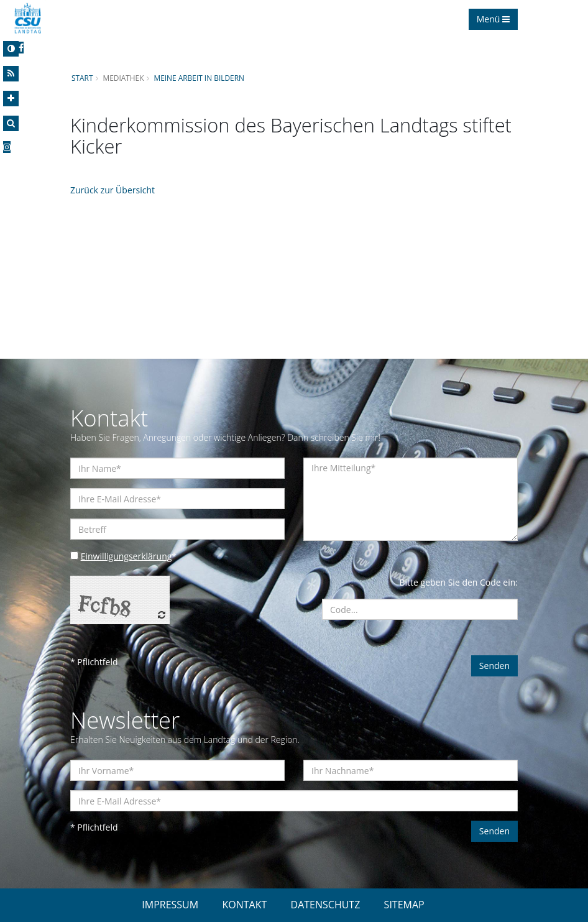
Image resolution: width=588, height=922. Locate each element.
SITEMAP (404, 905)
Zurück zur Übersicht (113, 190)
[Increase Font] (11, 99)
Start (82, 78)
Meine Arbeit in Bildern (199, 78)
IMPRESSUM (170, 905)
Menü (493, 19)
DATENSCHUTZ (326, 905)
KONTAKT (244, 905)
